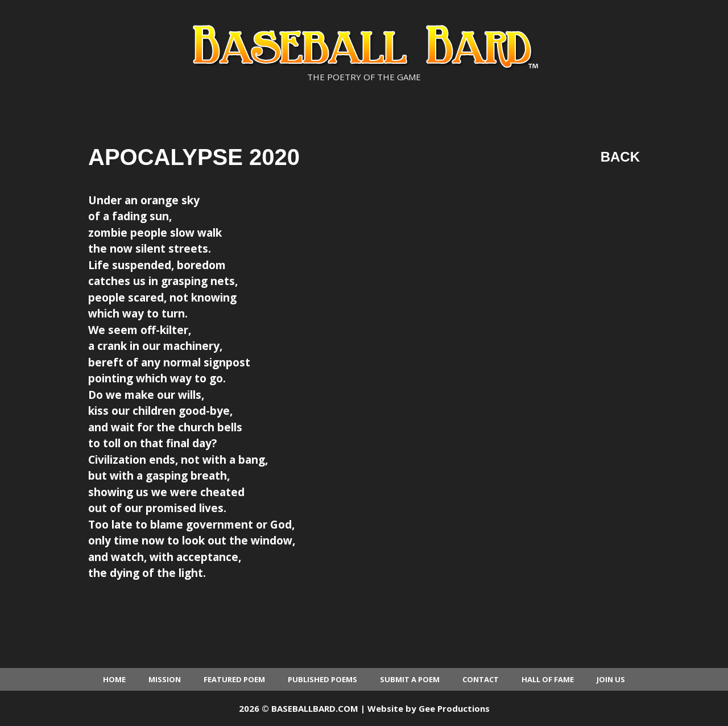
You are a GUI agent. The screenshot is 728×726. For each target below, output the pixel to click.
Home (114, 679)
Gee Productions (454, 708)
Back (620, 157)
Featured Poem (234, 679)
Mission (165, 679)
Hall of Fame (548, 679)
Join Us (611, 679)
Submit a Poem (410, 679)
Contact (481, 679)
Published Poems (322, 679)
